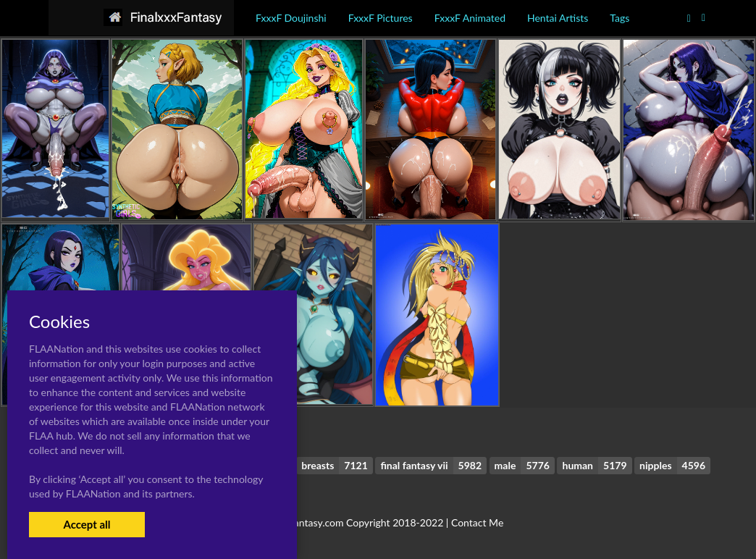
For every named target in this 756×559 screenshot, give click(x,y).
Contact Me (477, 522)
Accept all (87, 524)
